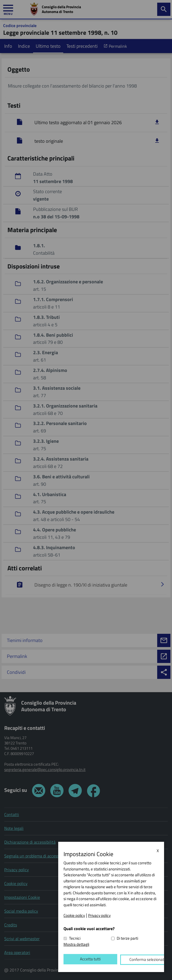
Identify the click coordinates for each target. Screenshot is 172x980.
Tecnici (75, 940)
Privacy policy (99, 917)
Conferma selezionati (132, 960)
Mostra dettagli (76, 945)
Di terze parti (127, 940)
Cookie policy (74, 917)
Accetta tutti (85, 960)
